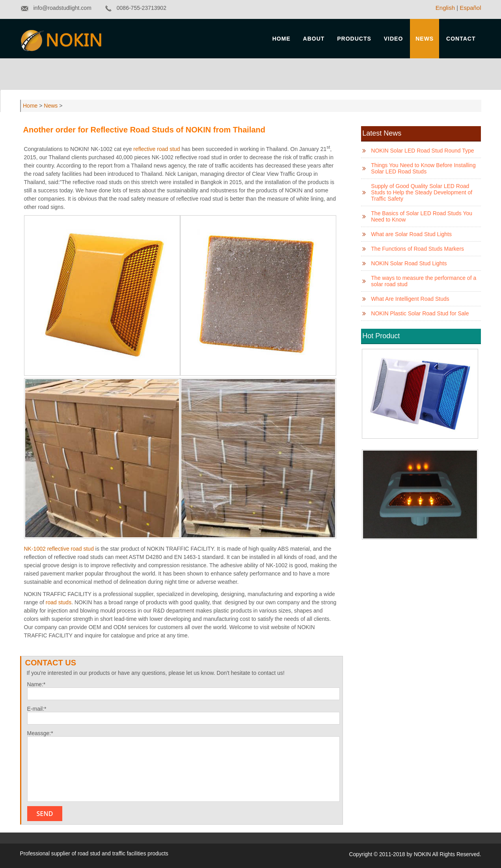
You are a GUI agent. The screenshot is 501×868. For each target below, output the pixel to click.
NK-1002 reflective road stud (59, 549)
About (314, 39)
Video (394, 39)
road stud (89, 854)
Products (354, 39)
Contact (461, 39)
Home (281, 39)
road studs (59, 602)
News (425, 39)
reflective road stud (156, 149)
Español (470, 8)
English (445, 8)
